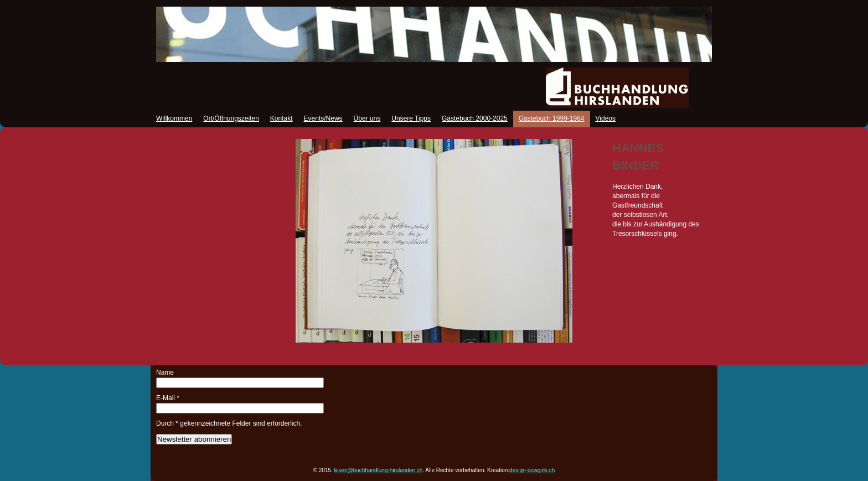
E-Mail (168, 398)
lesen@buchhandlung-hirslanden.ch (379, 470)
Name (165, 373)
